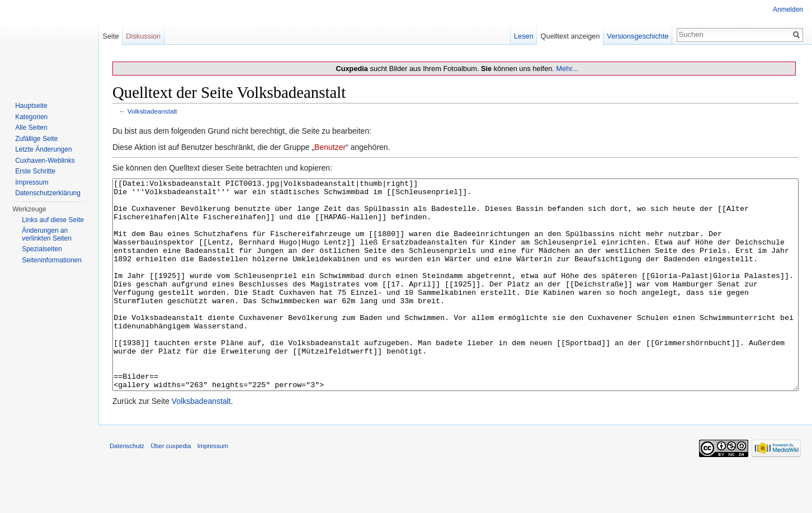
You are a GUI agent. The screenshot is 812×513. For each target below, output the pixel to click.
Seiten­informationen (52, 260)
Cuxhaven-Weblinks (45, 161)
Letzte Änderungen (43, 149)
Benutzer (330, 147)
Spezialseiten (42, 249)
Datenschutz (127, 488)
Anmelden (788, 10)
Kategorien (31, 117)
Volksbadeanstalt (152, 111)
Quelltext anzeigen (570, 36)
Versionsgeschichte (638, 36)
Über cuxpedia (171, 488)
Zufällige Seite (36, 139)
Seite (110, 36)
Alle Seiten (31, 128)
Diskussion (143, 36)
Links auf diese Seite (53, 220)
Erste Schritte (35, 171)
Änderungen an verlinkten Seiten (47, 234)
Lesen (524, 36)
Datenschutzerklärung (48, 193)
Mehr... (567, 69)
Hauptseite (31, 106)
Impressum (32, 182)
